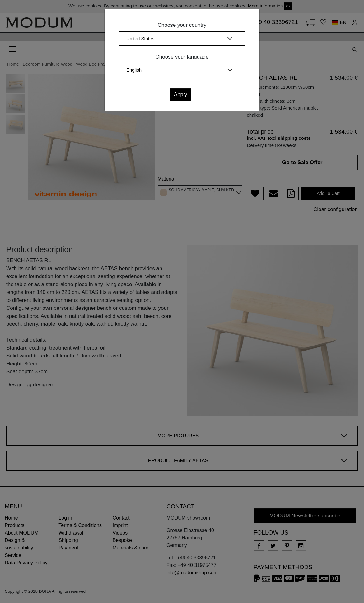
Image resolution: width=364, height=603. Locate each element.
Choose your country (182, 25)
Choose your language (182, 57)
